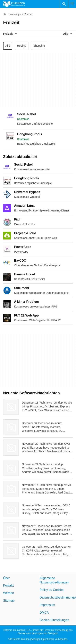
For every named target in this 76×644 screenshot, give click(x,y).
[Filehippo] (14, 4)
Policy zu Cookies (52, 590)
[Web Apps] (15, 14)
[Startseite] (5, 14)
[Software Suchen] (64, 4)
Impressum (47, 605)
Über (7, 578)
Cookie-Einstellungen (54, 620)
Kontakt (8, 585)
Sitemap (9, 601)
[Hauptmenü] (72, 4)
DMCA (44, 613)
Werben (9, 593)
